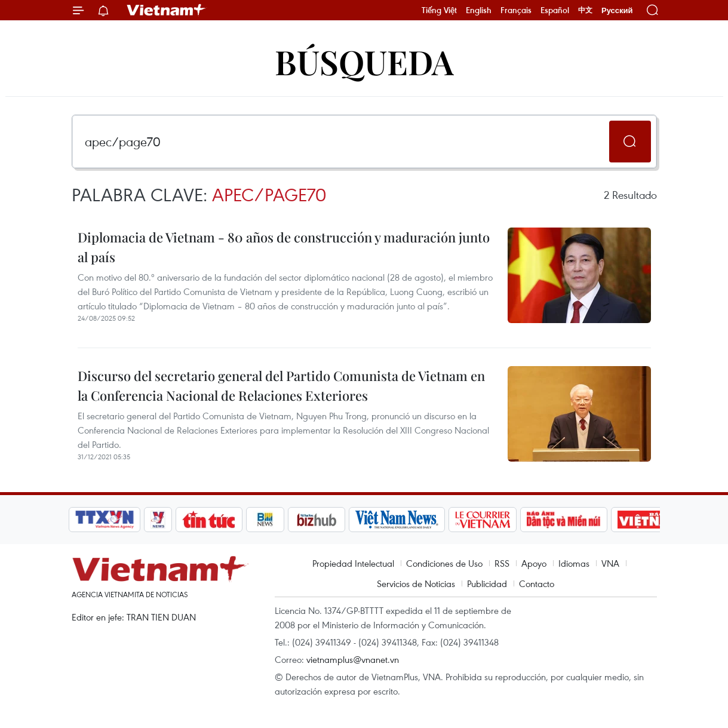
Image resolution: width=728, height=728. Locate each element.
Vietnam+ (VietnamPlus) (167, 10)
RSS (502, 563)
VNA (610, 563)
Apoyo (534, 563)
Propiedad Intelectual (353, 563)
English (479, 10)
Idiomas (574, 563)
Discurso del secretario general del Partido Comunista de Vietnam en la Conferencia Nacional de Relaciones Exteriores (281, 385)
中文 (585, 10)
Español (555, 10)
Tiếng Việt (439, 10)
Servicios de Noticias (416, 583)
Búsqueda (364, 61)
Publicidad (487, 583)
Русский (617, 10)
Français (516, 10)
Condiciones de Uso (444, 563)
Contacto (537, 583)
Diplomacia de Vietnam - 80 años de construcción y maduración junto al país (284, 247)
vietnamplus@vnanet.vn (353, 659)
